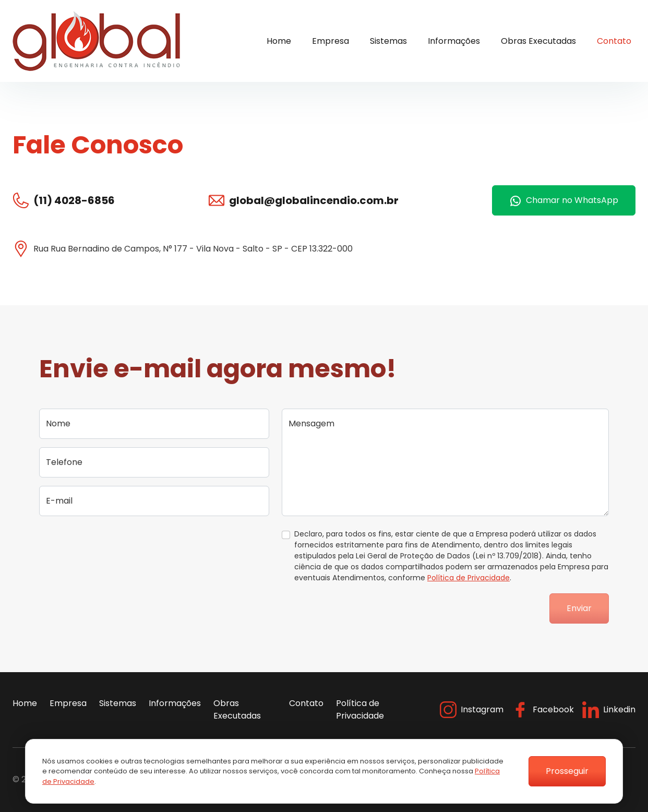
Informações (454, 41)
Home (279, 41)
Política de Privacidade (469, 578)
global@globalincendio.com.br (314, 200)
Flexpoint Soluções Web (629, 780)
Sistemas (388, 41)
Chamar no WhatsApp (564, 200)
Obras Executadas (538, 41)
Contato (614, 41)
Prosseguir (567, 771)
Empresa (331, 41)
